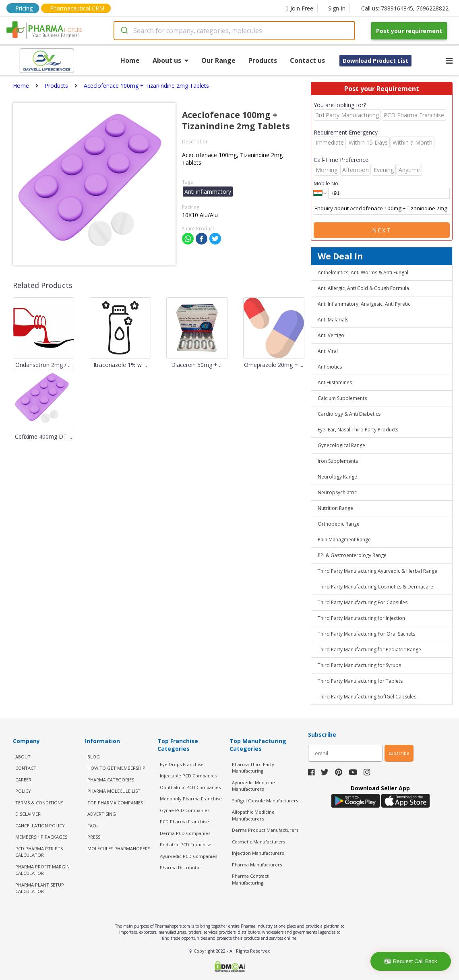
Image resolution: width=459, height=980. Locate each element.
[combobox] (234, 31)
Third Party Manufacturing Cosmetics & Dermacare (375, 587)
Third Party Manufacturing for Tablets (360, 681)
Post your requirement (409, 31)
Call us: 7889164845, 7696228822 (405, 8)
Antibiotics (330, 367)
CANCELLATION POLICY (40, 826)
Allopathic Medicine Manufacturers (253, 815)
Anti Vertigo (331, 335)
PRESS (94, 837)
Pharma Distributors (182, 867)
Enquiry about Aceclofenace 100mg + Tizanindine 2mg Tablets (382, 209)
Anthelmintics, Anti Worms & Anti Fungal (363, 272)
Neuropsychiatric (337, 492)
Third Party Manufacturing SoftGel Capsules (367, 697)
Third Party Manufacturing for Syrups (359, 665)
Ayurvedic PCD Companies (188, 856)
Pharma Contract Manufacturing (250, 879)
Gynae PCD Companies (185, 810)
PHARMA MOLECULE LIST (114, 791)
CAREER (23, 780)
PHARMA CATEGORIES (111, 780)
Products (263, 60)
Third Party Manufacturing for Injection (361, 618)
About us (171, 60)
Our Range (218, 60)
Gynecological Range (341, 445)
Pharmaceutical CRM (77, 8)
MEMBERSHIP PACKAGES (41, 837)
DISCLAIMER (28, 814)
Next (382, 230)
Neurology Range (337, 477)
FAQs (93, 826)
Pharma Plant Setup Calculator (40, 888)
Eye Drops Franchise (182, 764)
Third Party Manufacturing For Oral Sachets (366, 634)
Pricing (24, 8)
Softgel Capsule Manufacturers (265, 801)
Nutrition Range (335, 508)
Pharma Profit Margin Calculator (42, 870)
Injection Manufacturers (258, 853)
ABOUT (23, 757)
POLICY (23, 791)
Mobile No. (327, 183)
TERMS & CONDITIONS (39, 803)
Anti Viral (328, 351)
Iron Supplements (338, 461)
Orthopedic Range (339, 524)
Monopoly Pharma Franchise (191, 799)
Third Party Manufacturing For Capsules (363, 602)
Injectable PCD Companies (188, 776)
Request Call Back (411, 961)
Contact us (307, 60)
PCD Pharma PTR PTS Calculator (39, 852)
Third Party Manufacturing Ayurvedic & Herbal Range (377, 571)
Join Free (300, 8)
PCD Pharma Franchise (184, 822)
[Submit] (124, 31)
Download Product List (375, 61)
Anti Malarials (333, 320)
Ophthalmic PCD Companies (190, 787)
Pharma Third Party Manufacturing (253, 768)
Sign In (337, 8)
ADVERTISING (102, 814)
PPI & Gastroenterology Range (352, 555)
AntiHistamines (335, 382)
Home (130, 60)
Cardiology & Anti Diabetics (349, 414)
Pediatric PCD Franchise (186, 844)
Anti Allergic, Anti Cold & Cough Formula (363, 288)
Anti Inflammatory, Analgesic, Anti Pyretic (364, 304)
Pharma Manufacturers (257, 865)
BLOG (94, 757)
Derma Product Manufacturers (265, 830)
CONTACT (26, 768)
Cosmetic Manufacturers (258, 842)
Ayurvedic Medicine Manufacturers (253, 786)
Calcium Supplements (342, 398)
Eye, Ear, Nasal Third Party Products (358, 430)
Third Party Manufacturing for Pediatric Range (369, 650)
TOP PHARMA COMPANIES (115, 803)
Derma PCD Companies (185, 833)
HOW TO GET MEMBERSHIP (116, 768)
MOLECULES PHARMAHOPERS (119, 848)
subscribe (399, 753)
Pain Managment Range (344, 540)
